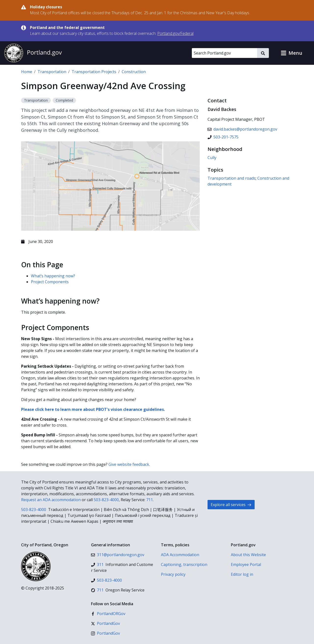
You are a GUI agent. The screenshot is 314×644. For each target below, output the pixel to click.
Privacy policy (173, 574)
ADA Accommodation (180, 555)
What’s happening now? (53, 276)
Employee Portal (246, 564)
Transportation (52, 72)
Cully (212, 158)
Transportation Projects (94, 72)
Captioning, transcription (184, 564)
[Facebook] (108, 614)
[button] (291, 53)
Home (27, 72)
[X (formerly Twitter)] (105, 623)
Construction (134, 72)
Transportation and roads (232, 178)
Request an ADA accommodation (51, 500)
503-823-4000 (106, 500)
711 (150, 500)
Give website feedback (129, 464)
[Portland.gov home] (33, 53)
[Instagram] (105, 633)
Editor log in (242, 574)
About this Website (248, 555)
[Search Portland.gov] (224, 53)
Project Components (50, 282)
